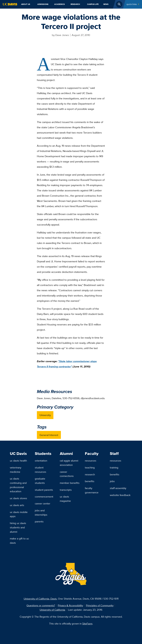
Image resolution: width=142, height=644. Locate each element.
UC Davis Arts (17, 505)
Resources (91, 461)
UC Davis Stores (18, 498)
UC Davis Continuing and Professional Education (18, 485)
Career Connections (67, 474)
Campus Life (93, 4)
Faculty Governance (92, 490)
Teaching (90, 467)
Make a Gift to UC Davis (19, 541)
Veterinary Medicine (16, 470)
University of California (52, 610)
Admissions (43, 4)
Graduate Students (40, 481)
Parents (39, 521)
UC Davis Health (18, 461)
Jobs (112, 481)
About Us (26, 4)
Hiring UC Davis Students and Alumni (18, 527)
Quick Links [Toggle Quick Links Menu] (132, 4)
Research (75, 4)
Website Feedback (120, 495)
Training (114, 467)
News (106, 4)
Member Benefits (70, 483)
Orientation (41, 461)
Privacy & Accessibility (70, 605)
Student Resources (40, 470)
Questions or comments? (41, 605)
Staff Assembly (118, 488)
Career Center (43, 503)
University (45, 415)
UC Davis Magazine (65, 499)
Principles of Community (100, 605)
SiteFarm (87, 624)
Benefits (90, 481)
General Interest (49, 435)
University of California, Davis (40, 599)
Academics (59, 4)
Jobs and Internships (41, 513)
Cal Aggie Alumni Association (69, 463)
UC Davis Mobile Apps (19, 514)
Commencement (44, 497)
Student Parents (44, 490)
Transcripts (66, 490)
